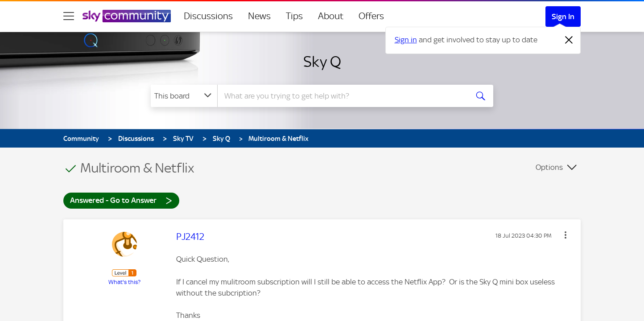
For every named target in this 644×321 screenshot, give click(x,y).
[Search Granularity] (184, 96)
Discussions (208, 16)
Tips (294, 16)
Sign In (563, 16)
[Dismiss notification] (569, 40)
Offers (371, 16)
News (259, 16)
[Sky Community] (127, 16)
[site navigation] (69, 16)
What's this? (124, 282)
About (331, 16)
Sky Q (322, 62)
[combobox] (342, 96)
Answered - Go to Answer (121, 200)
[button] (566, 235)
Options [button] (549, 167)
